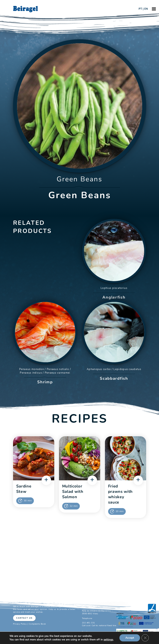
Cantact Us (24, 618)
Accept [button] (130, 638)
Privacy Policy (20, 624)
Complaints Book (37, 624)
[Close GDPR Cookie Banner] (145, 638)
